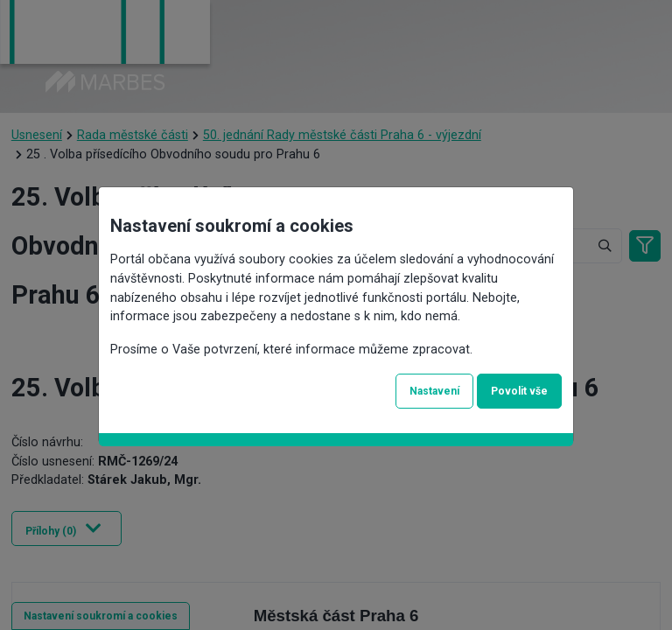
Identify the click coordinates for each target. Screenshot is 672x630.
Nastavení (434, 391)
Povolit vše (519, 391)
